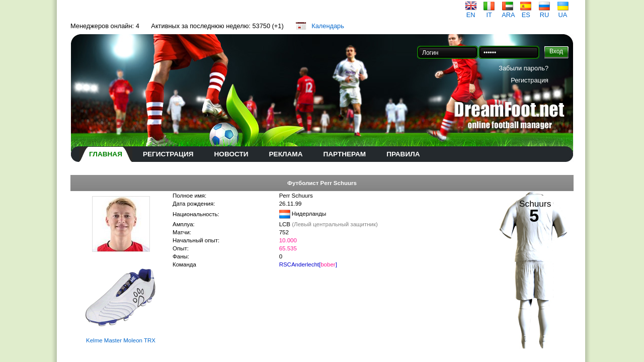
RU (544, 12)
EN (471, 12)
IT (489, 12)
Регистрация (530, 80)
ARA (508, 12)
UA (563, 12)
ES (526, 12)
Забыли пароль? (524, 68)
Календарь (328, 26)
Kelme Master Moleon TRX (121, 340)
